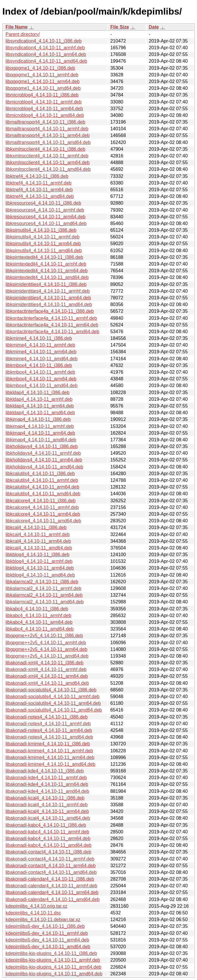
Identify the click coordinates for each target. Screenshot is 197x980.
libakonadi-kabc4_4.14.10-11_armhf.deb (47, 832)
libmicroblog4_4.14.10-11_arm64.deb (44, 109)
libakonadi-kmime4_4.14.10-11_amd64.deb (50, 764)
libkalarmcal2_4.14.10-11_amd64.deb (45, 602)
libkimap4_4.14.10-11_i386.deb (38, 419)
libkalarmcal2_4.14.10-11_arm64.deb (44, 595)
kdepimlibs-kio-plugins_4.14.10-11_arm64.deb (53, 967)
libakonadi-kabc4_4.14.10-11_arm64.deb (48, 838)
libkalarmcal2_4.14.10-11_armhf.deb (43, 588)
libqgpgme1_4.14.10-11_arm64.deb (43, 81)
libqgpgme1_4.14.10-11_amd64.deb (43, 88)
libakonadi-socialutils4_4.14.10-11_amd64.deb (54, 710)
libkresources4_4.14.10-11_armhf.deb (45, 210)
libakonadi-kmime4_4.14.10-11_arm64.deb (50, 757)
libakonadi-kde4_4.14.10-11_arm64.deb (47, 784)
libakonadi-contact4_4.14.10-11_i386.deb (48, 852)
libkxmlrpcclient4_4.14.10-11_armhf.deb (47, 156)
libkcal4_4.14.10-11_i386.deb (36, 527)
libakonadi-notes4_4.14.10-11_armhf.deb (48, 724)
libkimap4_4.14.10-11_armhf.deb (40, 426)
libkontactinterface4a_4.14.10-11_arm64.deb (52, 325)
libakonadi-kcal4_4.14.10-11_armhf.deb (47, 805)
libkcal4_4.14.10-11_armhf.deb (38, 534)
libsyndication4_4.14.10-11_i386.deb (44, 41)
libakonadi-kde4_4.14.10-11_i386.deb (45, 771)
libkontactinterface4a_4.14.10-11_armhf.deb (51, 318)
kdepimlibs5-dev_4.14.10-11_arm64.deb (47, 940)
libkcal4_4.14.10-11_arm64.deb (38, 541)
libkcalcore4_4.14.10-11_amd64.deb (43, 521)
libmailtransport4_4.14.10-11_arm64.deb (48, 135)
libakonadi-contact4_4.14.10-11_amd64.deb (51, 872)
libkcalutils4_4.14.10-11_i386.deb (40, 474)
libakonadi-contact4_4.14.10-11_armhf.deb (50, 859)
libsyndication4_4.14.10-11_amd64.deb (46, 61)
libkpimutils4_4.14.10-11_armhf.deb (42, 237)
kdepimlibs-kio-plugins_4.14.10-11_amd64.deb (54, 974)
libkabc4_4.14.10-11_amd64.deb (40, 629)
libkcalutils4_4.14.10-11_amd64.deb (43, 494)
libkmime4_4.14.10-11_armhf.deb (40, 345)
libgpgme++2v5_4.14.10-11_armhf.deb (46, 643)
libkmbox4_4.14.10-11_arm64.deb (41, 379)
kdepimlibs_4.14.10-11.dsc (33, 913)
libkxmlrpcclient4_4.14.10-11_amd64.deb (48, 169)
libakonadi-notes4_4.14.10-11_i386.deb (47, 717)
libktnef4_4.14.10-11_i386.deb (37, 176)
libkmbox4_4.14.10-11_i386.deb (39, 365)
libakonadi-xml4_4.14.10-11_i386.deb (45, 663)
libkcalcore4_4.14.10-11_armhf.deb (42, 507)
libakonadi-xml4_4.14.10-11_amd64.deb (47, 683)
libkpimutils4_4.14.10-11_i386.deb (41, 230)
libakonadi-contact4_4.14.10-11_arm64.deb (51, 866)
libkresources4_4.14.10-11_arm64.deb (46, 217)
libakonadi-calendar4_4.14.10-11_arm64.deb (52, 892)
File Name (17, 27)
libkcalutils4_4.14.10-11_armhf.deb (42, 480)
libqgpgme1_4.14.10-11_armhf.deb (42, 75)
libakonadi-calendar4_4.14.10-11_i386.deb (50, 879)
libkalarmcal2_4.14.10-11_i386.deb (42, 582)
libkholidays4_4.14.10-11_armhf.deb (43, 453)
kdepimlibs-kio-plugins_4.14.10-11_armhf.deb (53, 960)
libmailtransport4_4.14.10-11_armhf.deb (47, 129)
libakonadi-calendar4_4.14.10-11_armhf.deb (51, 886)
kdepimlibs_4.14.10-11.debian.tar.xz (43, 920)
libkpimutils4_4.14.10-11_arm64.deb (43, 244)
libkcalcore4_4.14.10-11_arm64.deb (43, 514)
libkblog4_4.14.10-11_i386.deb (38, 555)
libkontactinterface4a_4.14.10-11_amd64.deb (52, 332)
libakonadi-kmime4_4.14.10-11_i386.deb (48, 744)
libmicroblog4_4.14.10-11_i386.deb (42, 95)
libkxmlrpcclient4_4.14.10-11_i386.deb (45, 149)
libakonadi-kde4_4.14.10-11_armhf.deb (46, 778)
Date (154, 27)
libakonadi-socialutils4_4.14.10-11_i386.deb (51, 690)
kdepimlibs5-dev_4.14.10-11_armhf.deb (47, 933)
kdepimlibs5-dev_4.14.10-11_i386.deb (45, 926)
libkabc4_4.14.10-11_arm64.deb (39, 622)
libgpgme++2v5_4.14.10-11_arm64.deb (46, 649)
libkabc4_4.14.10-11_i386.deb (37, 609)
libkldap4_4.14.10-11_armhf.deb (39, 399)
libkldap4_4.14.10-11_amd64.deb (40, 413)
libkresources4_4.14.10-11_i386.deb (43, 203)
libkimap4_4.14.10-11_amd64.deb (41, 440)
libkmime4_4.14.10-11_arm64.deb (41, 352)
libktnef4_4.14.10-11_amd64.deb (40, 196)
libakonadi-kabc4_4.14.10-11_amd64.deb (48, 845)
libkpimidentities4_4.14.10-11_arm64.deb (48, 298)
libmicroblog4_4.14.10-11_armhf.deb (44, 102)
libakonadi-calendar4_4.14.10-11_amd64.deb (53, 899)
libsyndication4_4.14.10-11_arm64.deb (46, 54)
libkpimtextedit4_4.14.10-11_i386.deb (44, 257)
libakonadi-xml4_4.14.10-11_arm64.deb (47, 676)
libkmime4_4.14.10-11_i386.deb (39, 338)
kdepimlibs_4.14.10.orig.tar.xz (36, 906)
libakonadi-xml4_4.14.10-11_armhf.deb (46, 669)
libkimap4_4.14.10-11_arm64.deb (40, 433)
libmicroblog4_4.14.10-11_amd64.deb (45, 115)
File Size (120, 27)
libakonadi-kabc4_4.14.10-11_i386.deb (46, 825)
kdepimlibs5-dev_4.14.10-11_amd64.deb (48, 947)
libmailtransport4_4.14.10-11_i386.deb (45, 122)
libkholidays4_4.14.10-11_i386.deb (42, 446)
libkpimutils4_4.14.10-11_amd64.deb (44, 251)
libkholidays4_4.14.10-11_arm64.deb (44, 460)
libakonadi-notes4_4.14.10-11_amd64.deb (49, 737)
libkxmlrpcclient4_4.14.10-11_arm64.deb (48, 163)
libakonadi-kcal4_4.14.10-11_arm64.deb (47, 811)
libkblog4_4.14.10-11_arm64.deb (40, 568)
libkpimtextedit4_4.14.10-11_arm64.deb (47, 271)
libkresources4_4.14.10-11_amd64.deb (46, 223)
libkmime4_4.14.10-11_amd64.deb (41, 359)
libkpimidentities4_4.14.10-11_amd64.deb (49, 304)
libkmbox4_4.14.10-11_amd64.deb (41, 385)
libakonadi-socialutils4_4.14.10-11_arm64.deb (53, 703)
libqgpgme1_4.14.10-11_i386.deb (40, 68)
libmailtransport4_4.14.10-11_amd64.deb (48, 142)
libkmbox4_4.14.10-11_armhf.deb (40, 372)
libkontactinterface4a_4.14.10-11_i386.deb (50, 311)
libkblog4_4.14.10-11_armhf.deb (39, 561)
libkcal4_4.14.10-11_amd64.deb (39, 548)
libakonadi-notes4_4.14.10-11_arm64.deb (49, 730)
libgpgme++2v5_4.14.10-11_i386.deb (44, 636)
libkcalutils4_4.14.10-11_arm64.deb (42, 487)
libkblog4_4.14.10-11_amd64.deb (40, 575)
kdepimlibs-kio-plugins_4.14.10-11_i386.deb (51, 953)
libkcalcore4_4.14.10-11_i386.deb (41, 501)
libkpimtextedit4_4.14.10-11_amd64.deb (47, 277)
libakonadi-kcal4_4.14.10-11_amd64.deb (48, 818)
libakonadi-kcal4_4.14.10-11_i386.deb (45, 798)
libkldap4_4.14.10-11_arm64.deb (40, 406)
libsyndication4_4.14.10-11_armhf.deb (45, 48)
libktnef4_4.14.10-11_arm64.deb (39, 190)
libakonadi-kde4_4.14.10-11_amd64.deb (47, 791)
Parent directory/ (23, 34)
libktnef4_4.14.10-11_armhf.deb (39, 183)
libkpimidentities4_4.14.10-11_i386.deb (46, 284)
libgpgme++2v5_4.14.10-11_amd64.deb (47, 656)
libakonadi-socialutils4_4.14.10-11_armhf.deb (53, 697)
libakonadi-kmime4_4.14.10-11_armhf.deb (49, 751)
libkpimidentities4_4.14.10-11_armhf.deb (48, 291)
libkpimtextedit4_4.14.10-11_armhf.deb (46, 264)
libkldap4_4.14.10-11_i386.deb (38, 392)
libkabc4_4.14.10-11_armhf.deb (38, 615)
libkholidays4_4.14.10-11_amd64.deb (44, 467)
